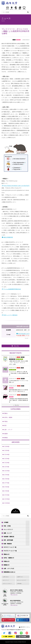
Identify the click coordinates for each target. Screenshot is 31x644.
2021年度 (7, 467)
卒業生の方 (7, 561)
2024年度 (7, 455)
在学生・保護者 (8, 417)
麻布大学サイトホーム (25, 627)
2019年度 (7, 475)
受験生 (6, 413)
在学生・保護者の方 (9, 558)
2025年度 (7, 451)
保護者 (6, 434)
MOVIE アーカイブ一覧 (10, 547)
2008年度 (7, 503)
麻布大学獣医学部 (8, 237)
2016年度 (7, 487)
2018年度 (7, 479)
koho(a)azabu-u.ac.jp (24, 334)
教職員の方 (7, 565)
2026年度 (7, 446)
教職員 (6, 438)
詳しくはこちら (14, 595)
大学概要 (6, 522)
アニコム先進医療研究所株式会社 (12, 289)
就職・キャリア (8, 533)
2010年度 (7, 495)
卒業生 (6, 422)
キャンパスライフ (8, 529)
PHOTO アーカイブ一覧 (10, 551)
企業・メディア (8, 430)
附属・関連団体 (8, 544)
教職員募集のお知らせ (9, 572)
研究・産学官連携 (8, 540)
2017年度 (7, 483)
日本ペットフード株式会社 (10, 315)
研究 (5, 426)
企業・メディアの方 (9, 569)
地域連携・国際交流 (9, 537)
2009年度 (7, 499)
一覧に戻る (16, 346)
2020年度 (7, 471)
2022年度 (7, 463)
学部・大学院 (7, 526)
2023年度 (7, 459)
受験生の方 (7, 554)
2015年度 (7, 491)
